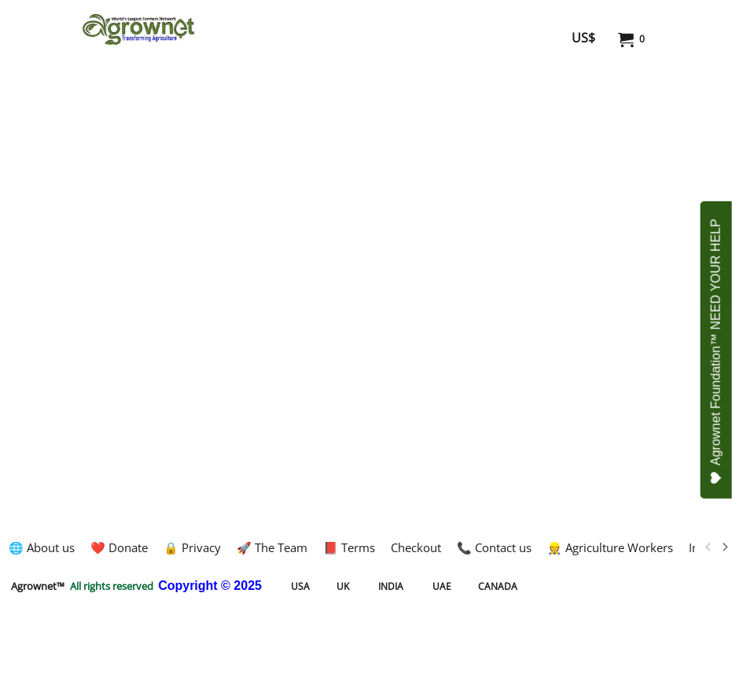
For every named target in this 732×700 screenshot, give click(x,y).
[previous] (708, 547)
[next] (724, 547)
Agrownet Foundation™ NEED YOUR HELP (717, 352)
